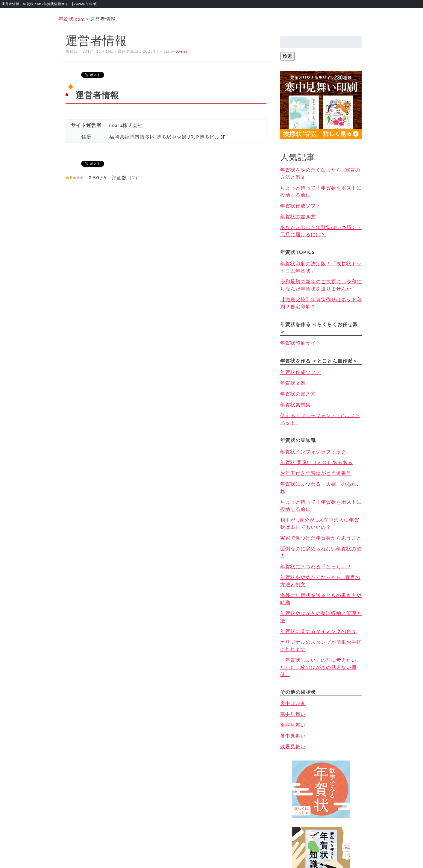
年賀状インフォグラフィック (313, 451)
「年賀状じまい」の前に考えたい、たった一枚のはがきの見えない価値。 (321, 667)
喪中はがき (293, 703)
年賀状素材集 (295, 404)
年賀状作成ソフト (301, 206)
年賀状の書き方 (298, 216)
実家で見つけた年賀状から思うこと (321, 538)
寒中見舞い (293, 714)
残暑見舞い (293, 746)
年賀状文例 (293, 383)
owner (182, 51)
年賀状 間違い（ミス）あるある (316, 462)
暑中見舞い (293, 736)
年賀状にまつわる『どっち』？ (316, 566)
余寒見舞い (293, 725)
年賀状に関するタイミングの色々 (318, 631)
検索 (287, 56)
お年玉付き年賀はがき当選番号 (316, 473)
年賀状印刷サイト (301, 343)
